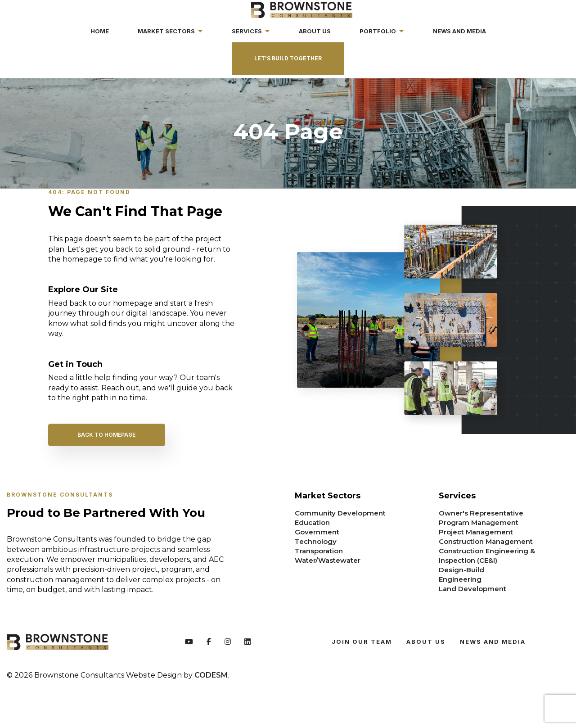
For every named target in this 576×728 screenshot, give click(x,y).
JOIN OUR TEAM (362, 642)
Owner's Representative (481, 513)
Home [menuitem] (100, 31)
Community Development (340, 513)
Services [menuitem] (247, 31)
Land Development (472, 589)
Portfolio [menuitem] (378, 31)
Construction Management (486, 541)
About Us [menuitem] (315, 31)
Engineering (460, 579)
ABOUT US (426, 642)
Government (317, 532)
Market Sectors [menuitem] (166, 31)
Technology (316, 541)
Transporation (319, 551)
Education (312, 522)
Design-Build (461, 570)
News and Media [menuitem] (459, 31)
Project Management (476, 532)
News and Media (493, 642)
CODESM (211, 675)
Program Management (479, 522)
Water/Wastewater (328, 560)
